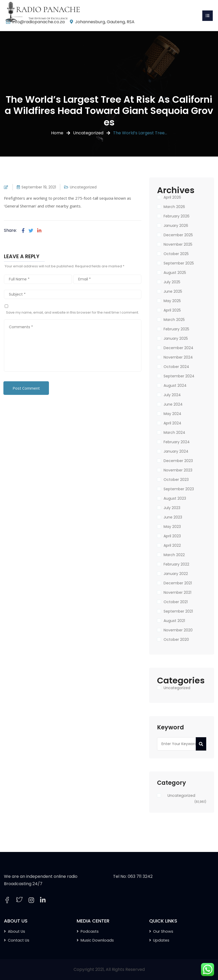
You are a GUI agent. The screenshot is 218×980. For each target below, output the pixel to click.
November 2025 (178, 244)
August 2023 (175, 498)
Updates (161, 940)
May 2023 (172, 527)
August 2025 (175, 273)
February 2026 (177, 216)
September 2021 (178, 611)
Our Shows (163, 931)
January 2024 (176, 451)
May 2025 (172, 301)
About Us (16, 931)
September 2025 (179, 263)
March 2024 (174, 433)
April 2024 (172, 423)
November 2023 (178, 470)
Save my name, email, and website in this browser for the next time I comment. (72, 312)
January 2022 (176, 574)
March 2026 (174, 207)
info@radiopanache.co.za (38, 22)
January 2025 (176, 338)
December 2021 (178, 583)
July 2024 (172, 395)
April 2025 (172, 310)
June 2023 (173, 517)
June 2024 (173, 404)
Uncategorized (88, 133)
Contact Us (19, 940)
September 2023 (179, 489)
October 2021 (176, 602)
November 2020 (178, 630)
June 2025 (173, 291)
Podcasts (90, 931)
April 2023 (172, 536)
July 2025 (172, 282)
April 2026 (172, 197)
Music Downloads (97, 940)
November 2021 (177, 592)
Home (57, 133)
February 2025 (176, 329)
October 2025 (176, 254)
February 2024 (177, 442)
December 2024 (178, 348)
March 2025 (174, 320)
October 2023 (176, 480)
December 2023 (178, 461)
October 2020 (176, 639)
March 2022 (174, 555)
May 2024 (172, 414)
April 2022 (172, 545)
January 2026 (176, 226)
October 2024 (176, 367)
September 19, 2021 (39, 187)
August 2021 (174, 621)
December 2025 (178, 235)
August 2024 (175, 385)
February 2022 (176, 564)
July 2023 (172, 508)
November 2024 (178, 357)
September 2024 (179, 376)
